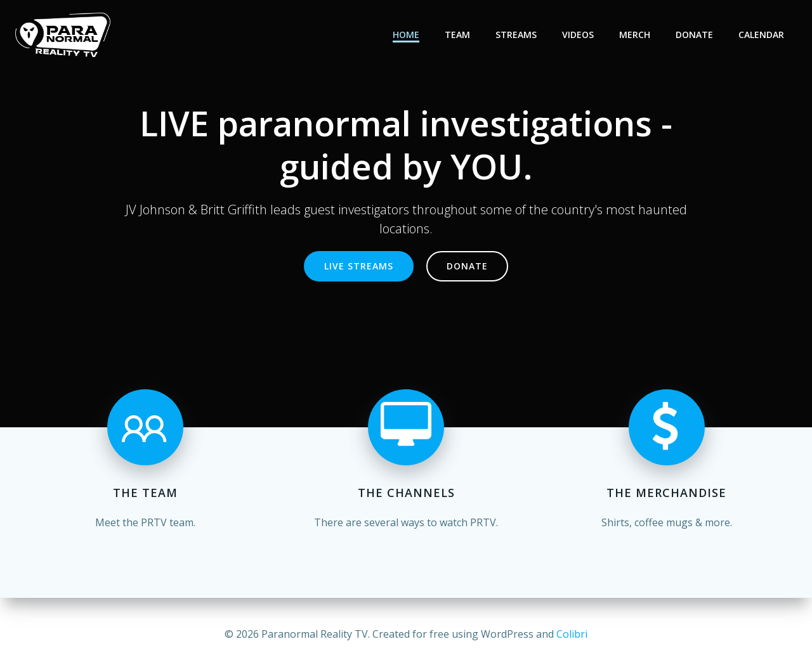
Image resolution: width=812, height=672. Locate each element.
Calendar (761, 35)
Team (457, 35)
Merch (635, 35)
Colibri (572, 634)
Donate (694, 35)
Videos (578, 35)
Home (406, 35)
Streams (516, 35)
